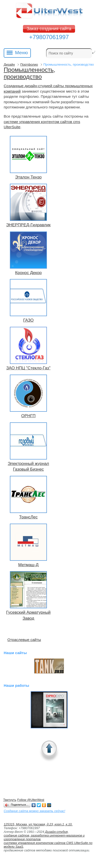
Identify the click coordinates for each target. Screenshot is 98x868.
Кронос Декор (28, 273)
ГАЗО (28, 320)
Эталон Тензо (28, 177)
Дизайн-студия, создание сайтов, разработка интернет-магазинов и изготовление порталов (44, 835)
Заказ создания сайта (49, 29)
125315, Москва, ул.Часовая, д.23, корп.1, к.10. (38, 824)
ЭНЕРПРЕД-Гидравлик (28, 225)
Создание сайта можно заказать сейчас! (34, 811)
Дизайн (9, 64)
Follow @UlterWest (31, 800)
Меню (17, 53)
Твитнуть (10, 800)
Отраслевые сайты (24, 640)
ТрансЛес (29, 517)
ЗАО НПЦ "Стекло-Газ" (28, 368)
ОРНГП (28, 416)
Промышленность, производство (29, 73)
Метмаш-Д (28, 565)
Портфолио (29, 64)
